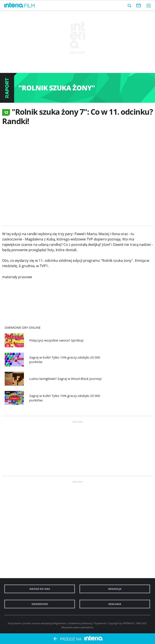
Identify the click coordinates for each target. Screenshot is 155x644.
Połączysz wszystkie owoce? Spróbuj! (56, 340)
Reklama (115, 604)
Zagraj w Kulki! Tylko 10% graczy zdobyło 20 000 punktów (65, 360)
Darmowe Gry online (23, 328)
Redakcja (115, 589)
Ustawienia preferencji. (80, 623)
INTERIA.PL (129, 623)
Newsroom (40, 604)
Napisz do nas (40, 589)
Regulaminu (60, 623)
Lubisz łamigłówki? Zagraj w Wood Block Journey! (65, 379)
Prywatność (100, 623)
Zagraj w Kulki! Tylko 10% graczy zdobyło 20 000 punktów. (65, 398)
